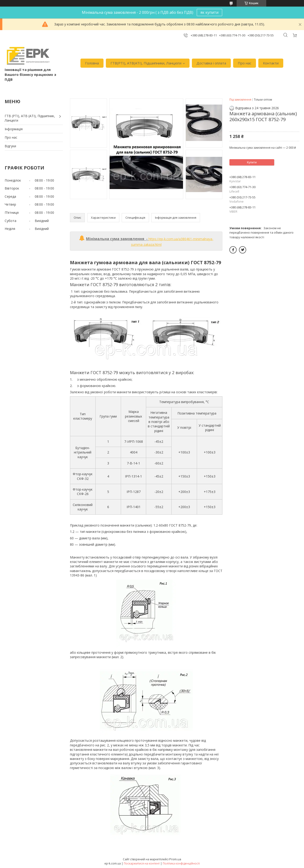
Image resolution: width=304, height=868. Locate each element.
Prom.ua (175, 859)
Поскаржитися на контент (142, 863)
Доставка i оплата (211, 63)
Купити (252, 162)
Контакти (271, 63)
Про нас (245, 63)
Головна (92, 63)
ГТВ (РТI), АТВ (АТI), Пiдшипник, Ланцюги (30, 118)
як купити (209, 12)
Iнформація (14, 129)
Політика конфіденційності (181, 863)
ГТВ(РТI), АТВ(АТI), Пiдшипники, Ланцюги (146, 63)
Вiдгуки (10, 146)
